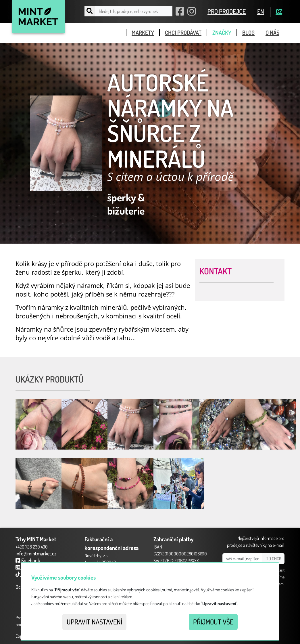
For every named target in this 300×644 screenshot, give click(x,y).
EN (261, 11)
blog (248, 33)
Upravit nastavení (94, 622)
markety (143, 33)
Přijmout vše (213, 622)
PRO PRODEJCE (227, 11)
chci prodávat (183, 33)
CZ (279, 11)
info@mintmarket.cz (36, 553)
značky (222, 33)
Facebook (28, 560)
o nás (272, 33)
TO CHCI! (273, 559)
